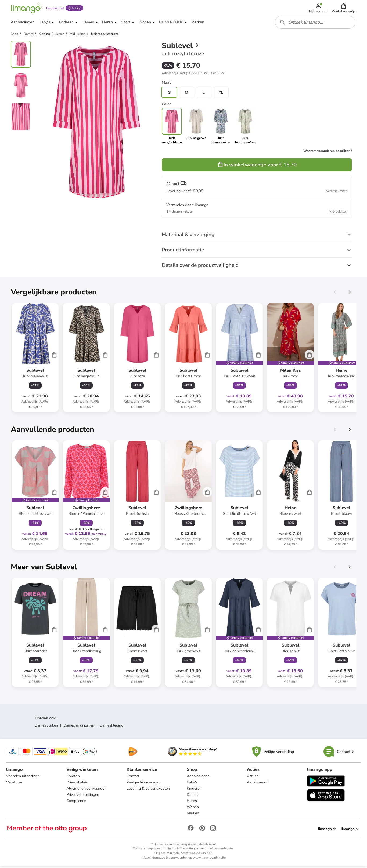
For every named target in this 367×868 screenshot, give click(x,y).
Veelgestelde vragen (143, 784)
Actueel (253, 778)
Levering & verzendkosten (148, 790)
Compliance (76, 803)
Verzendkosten (337, 192)
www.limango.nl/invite (209, 859)
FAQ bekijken (338, 213)
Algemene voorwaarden (87, 790)
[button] (344, 9)
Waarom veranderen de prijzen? (328, 152)
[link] (196, 128)
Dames (193, 796)
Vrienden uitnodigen (23, 778)
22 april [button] (173, 185)
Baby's (192, 784)
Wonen (193, 809)
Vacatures (15, 784)
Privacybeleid (78, 784)
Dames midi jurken (79, 727)
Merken (193, 815)
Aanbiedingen (198, 778)
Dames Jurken (46, 727)
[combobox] (315, 24)
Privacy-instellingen (83, 796)
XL (221, 94)
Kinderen (194, 790)
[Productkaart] (35, 359)
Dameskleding (111, 727)
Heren (192, 803)
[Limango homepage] (26, 9)
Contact (133, 778)
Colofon (73, 778)
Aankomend (257, 784)
